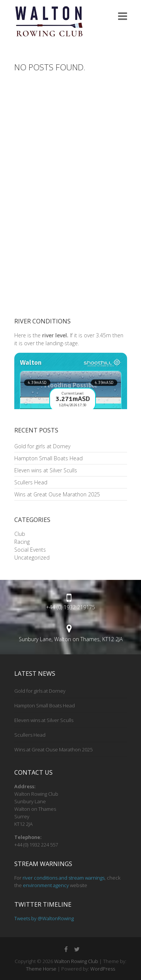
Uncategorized (32, 558)
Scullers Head (31, 482)
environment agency (46, 885)
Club (20, 534)
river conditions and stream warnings (64, 878)
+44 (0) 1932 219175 (70, 607)
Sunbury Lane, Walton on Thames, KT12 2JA (71, 639)
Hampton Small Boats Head (49, 458)
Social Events (30, 550)
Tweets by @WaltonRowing (44, 918)
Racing (22, 542)
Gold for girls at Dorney (42, 446)
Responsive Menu (123, 16)
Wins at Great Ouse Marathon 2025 (57, 494)
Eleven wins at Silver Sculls (46, 470)
